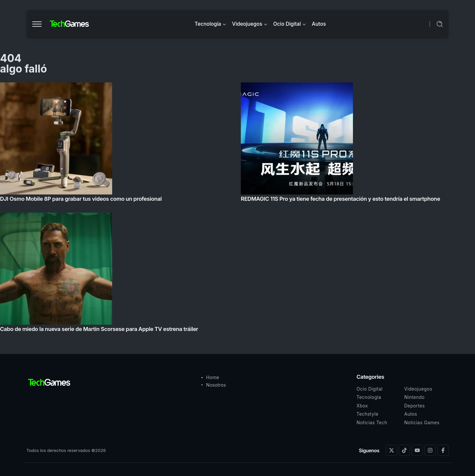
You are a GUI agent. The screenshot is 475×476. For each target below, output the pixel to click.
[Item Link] (237, 209)
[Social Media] (392, 450)
